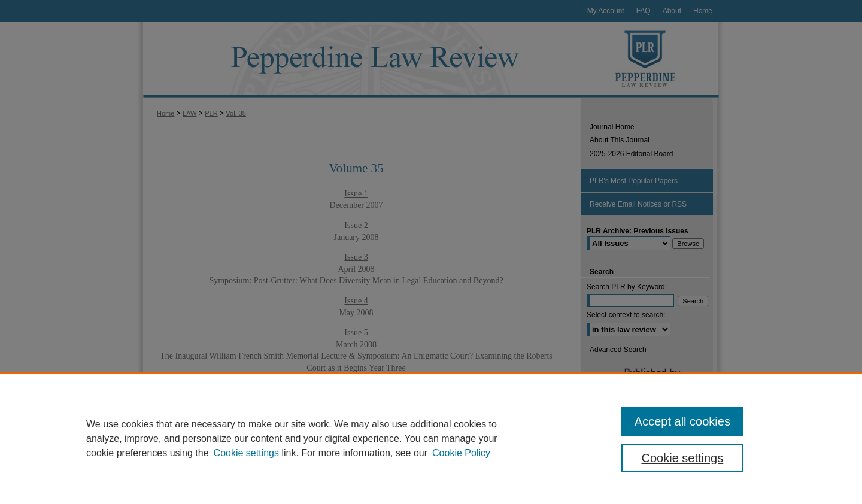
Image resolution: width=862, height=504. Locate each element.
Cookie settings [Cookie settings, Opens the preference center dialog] (683, 458)
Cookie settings (246, 453)
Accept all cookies (682, 421)
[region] (431, 438)
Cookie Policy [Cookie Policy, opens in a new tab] (461, 453)
